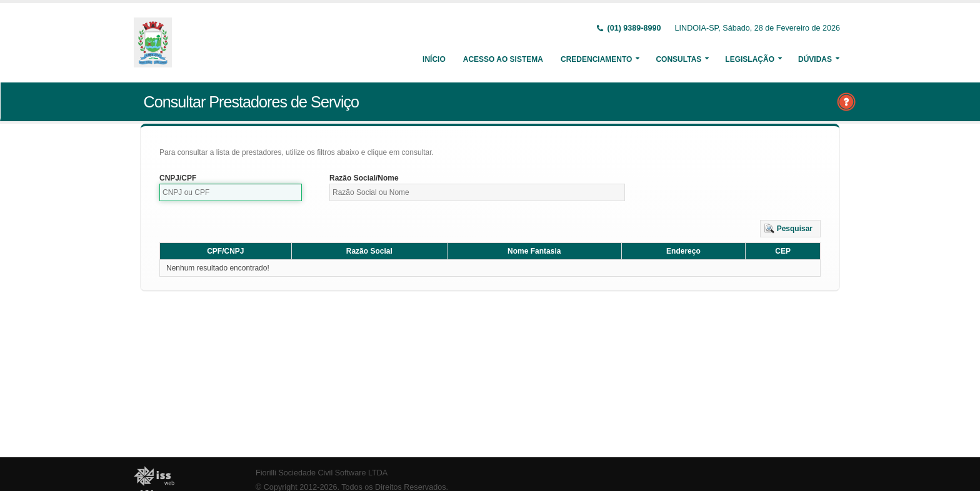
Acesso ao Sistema (503, 59)
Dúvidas (815, 59)
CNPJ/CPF (178, 178)
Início (434, 59)
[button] (790, 229)
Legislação (750, 59)
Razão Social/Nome (364, 178)
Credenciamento (596, 59)
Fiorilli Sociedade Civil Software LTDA (322, 473)
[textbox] (231, 192)
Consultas (678, 59)
